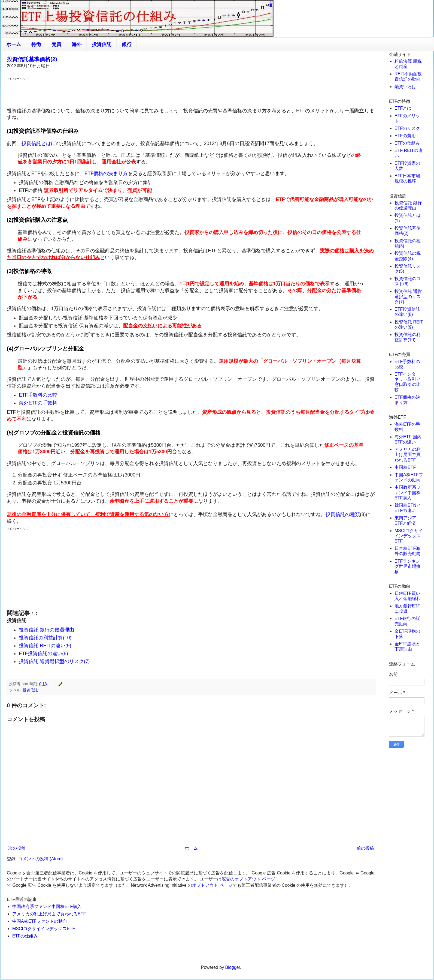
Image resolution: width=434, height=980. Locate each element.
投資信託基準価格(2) (32, 59)
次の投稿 (17, 848)
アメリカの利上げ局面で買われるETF (49, 914)
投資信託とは (36, 143)
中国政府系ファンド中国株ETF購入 (47, 906)
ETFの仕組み (25, 936)
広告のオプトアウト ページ (248, 879)
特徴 (36, 44)
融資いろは (405, 87)
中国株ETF (405, 467)
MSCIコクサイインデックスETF (44, 929)
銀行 (127, 44)
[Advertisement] (191, 93)
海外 (77, 44)
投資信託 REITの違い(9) (45, 646)
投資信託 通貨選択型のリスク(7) (54, 661)
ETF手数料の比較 (38, 395)
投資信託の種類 (343, 514)
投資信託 (102, 44)
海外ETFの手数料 (38, 403)
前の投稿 (365, 848)
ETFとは (403, 108)
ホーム (14, 44)
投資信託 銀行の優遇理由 (46, 630)
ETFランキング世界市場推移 (408, 566)
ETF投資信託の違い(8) (43, 654)
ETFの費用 (405, 136)
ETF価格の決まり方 (106, 173)
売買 (56, 44)
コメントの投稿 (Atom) (40, 859)
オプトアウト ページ (212, 885)
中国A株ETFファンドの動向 (40, 921)
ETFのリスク (407, 128)
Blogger (233, 967)
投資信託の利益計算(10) (45, 638)
